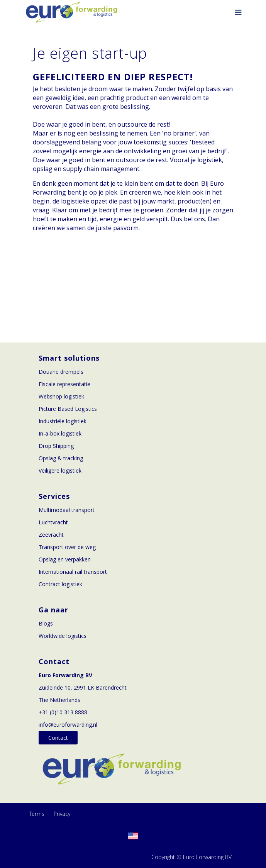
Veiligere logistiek (60, 470)
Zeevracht (51, 535)
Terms (37, 814)
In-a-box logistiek (60, 433)
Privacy (62, 814)
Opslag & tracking (61, 458)
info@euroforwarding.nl (68, 725)
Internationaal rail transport (73, 572)
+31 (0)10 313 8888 (63, 712)
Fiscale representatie (64, 384)
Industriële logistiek (63, 421)
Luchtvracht (53, 522)
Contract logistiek (60, 584)
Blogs (46, 623)
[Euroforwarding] (69, 12)
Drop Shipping (56, 446)
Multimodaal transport (67, 510)
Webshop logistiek (61, 396)
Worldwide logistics (63, 636)
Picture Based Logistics (68, 409)
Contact (58, 738)
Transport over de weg (67, 547)
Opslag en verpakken (65, 559)
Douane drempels (61, 372)
